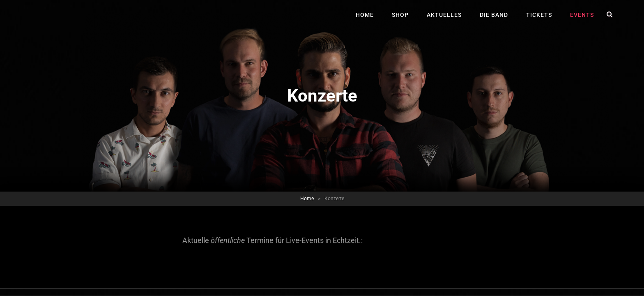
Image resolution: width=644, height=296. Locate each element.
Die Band (494, 15)
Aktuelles (444, 15)
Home (365, 15)
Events (582, 15)
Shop (400, 15)
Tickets (539, 15)
